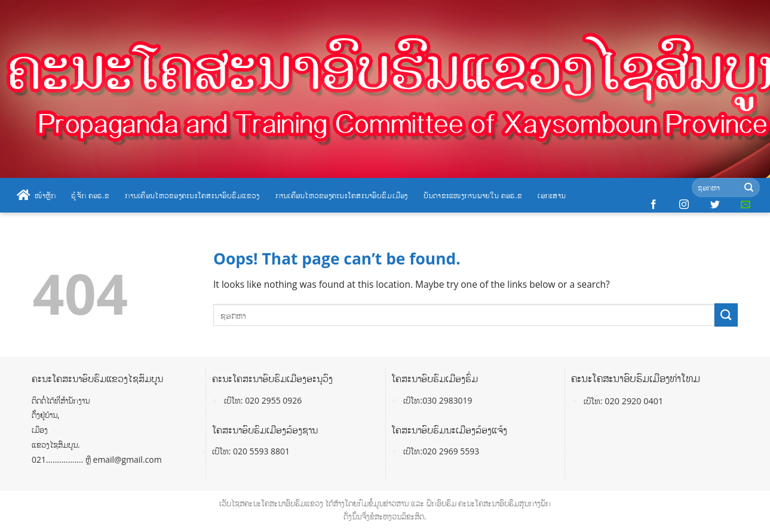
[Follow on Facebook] (654, 205)
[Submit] (749, 188)
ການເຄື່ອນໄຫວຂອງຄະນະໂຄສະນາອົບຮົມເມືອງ (342, 195)
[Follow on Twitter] (715, 205)
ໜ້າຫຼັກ (36, 195)
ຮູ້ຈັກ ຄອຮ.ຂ (90, 195)
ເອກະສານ (552, 195)
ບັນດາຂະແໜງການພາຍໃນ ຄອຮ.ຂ (473, 195)
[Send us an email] (746, 205)
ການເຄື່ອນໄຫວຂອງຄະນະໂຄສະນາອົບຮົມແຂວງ (192, 195)
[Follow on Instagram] (684, 205)
